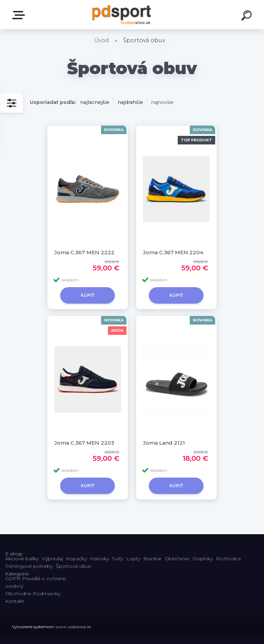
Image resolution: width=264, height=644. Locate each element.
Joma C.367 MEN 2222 (84, 252)
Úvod (102, 40)
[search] (247, 16)
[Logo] (122, 15)
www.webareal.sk (73, 627)
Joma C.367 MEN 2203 (84, 443)
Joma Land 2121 (164, 443)
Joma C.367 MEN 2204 (173, 252)
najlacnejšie (95, 102)
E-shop (20, 15)
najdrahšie (130, 102)
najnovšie (162, 102)
